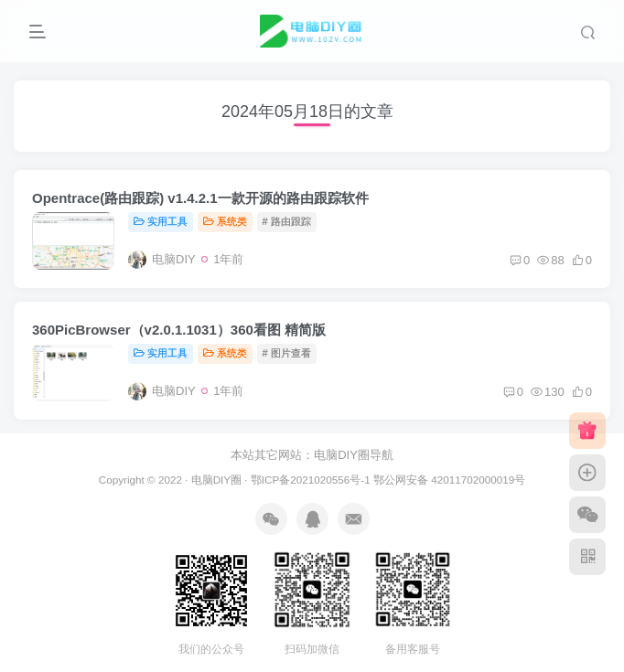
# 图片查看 (287, 353)
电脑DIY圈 (216, 480)
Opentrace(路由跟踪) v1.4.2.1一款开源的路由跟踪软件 (200, 198)
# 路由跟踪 (287, 221)
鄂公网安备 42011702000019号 (449, 480)
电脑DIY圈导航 (354, 455)
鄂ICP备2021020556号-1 (311, 480)
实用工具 (161, 221)
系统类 (225, 221)
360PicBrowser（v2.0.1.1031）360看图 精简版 (179, 330)
